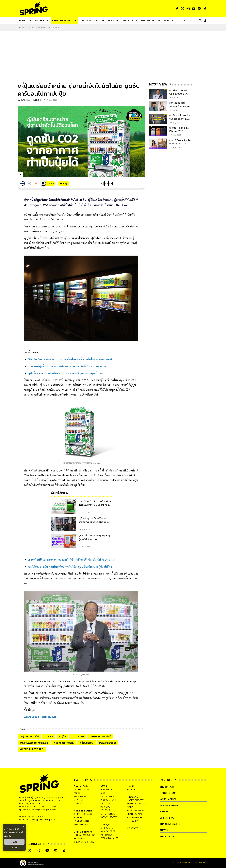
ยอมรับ (14, 842)
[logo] (34, 9)
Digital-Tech (81, 786)
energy (78, 818)
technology (82, 790)
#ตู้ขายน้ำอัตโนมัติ (30, 737)
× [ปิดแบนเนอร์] (24, 826)
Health (131, 786)
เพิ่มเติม (8, 836)
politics (105, 810)
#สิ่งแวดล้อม (86, 743)
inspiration (107, 835)
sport (104, 793)
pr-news (105, 807)
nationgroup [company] (168, 793)
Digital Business (83, 832)
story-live (133, 821)
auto (77, 793)
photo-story (108, 800)
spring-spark (135, 814)
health (131, 790)
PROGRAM (133, 797)
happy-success (136, 800)
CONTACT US (134, 828)
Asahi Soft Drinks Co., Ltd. (45, 226)
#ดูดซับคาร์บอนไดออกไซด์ (34, 743)
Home (22, 27)
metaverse (80, 797)
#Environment (107, 743)
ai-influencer (135, 818)
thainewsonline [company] (170, 824)
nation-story (109, 817)
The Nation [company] (167, 787)
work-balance (109, 838)
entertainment (109, 814)
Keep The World (37, 27)
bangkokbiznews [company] (170, 805)
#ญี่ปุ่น (62, 737)
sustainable (81, 824)
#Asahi (49, 737)
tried (130, 807)
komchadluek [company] (168, 799)
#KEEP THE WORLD (32, 749)
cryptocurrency (84, 842)
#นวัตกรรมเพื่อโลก (64, 743)
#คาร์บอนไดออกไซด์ (100, 737)
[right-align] (200, 21)
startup (79, 800)
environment (82, 821)
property (79, 839)
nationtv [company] (166, 812)
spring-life (107, 828)
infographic (108, 803)
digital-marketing (85, 835)
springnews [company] (167, 818)
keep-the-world (137, 811)
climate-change (83, 814)
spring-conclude (137, 804)
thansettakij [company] (168, 836)
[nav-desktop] (22, 20)
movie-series (108, 831)
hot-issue (106, 790)
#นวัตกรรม (78, 737)
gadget (78, 803)
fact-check (107, 797)
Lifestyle (105, 825)
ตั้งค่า (14, 848)
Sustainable (55, 27)
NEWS (104, 786)
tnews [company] (164, 830)
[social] (177, 9)
